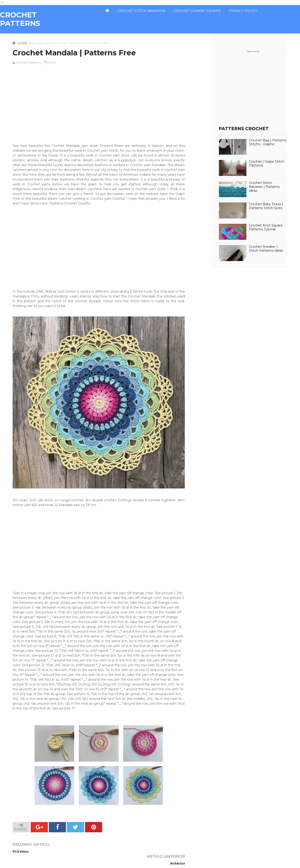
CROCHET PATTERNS (20, 19)
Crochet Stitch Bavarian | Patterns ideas (264, 187)
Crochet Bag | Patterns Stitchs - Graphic (268, 142)
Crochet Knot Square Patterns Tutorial (266, 227)
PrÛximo (21, 851)
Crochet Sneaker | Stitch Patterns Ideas (266, 249)
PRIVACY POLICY (243, 11)
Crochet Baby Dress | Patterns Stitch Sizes (266, 206)
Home (23, 43)
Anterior (177, 851)
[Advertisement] (99, 102)
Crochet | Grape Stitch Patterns (267, 164)
